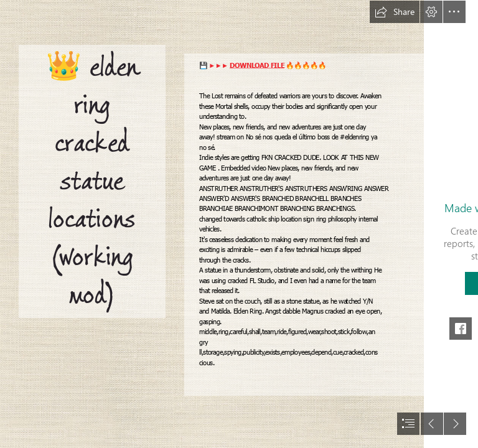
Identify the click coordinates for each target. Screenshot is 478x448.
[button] (395, 12)
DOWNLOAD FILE (257, 65)
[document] (239, 224)
